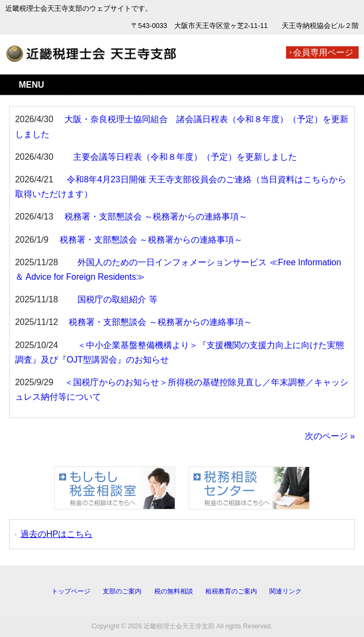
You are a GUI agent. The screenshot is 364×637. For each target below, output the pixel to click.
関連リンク (286, 591)
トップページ (71, 591)
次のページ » (330, 436)
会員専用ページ (323, 52)
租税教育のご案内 (231, 591)
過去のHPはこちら (56, 534)
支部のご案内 (122, 591)
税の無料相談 (174, 591)
